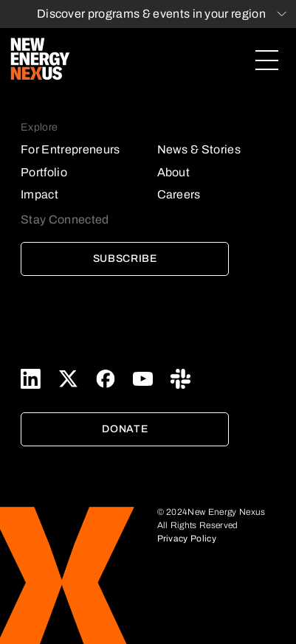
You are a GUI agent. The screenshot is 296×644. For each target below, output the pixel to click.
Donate (125, 429)
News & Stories (199, 149)
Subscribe (125, 259)
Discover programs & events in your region (151, 14)
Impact (39, 194)
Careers (179, 194)
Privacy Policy (187, 539)
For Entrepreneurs (70, 149)
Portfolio (44, 172)
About (174, 172)
